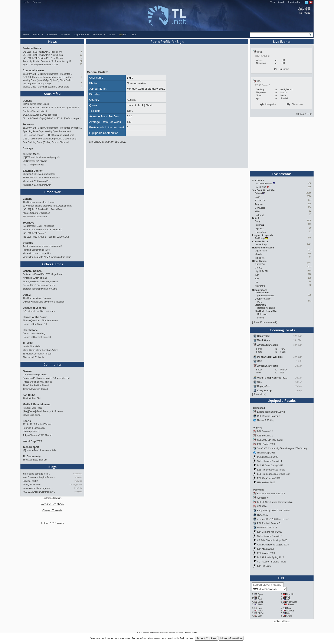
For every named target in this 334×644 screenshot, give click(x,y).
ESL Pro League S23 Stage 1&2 (273, 474)
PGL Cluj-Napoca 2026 (269, 478)
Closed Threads (52, 510)
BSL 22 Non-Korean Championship (275, 502)
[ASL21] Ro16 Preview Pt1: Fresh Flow (42, 52)
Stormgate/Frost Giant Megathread (40, 281)
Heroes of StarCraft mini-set (37, 337)
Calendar (52, 34)
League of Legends (34, 308)
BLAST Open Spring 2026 (270, 465)
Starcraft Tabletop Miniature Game (40, 289)
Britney (258, 193)
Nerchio (290, 594)
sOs (288, 597)
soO (288, 599)
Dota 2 (27, 295)
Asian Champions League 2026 (273, 545)
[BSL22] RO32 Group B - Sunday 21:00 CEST (46, 237)
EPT (123, 35)
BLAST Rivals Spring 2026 (271, 557)
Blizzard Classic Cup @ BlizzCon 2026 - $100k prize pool (52, 118)
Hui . (257, 282)
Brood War (52, 192)
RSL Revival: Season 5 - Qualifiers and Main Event (48, 135)
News (52, 42)
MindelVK (260, 258)
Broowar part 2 (30, 481)
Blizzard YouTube (266, 308)
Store (112, 34)
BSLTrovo (262, 314)
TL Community (32, 456)
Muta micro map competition (37, 253)
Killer (257, 211)
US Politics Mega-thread (35, 374)
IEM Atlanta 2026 (266, 549)
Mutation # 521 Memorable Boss (39, 174)
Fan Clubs (29, 395)
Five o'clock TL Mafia (33, 357)
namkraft (78, 492)
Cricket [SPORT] (31, 432)
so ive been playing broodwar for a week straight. (48, 206)
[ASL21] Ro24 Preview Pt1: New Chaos (43, 58)
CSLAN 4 (262, 506)
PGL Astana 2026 (266, 553)
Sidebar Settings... (282, 621)
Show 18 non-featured (265, 322)
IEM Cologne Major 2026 (270, 532)
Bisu (289, 608)
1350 (130, 111)
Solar (260, 602)
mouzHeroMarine (263, 184)
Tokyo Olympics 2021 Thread (37, 435)
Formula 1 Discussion (34, 428)
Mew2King (260, 286)
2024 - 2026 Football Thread (37, 424)
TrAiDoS (78, 477)
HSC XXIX (262, 515)
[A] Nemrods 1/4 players (35, 161)
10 (81, 55)
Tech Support (31, 447)
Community (53, 364)
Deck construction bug (34, 333)
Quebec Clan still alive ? (35, 111)
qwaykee (78, 481)
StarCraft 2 (52, 94)
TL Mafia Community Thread (37, 354)
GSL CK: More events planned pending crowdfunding (48, 77)
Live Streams (282, 174)
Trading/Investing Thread (35, 389)
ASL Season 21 (265, 436)
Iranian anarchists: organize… (38, 488)
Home (26, 34)
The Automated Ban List (35, 460)
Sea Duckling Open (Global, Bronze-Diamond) (46, 142)
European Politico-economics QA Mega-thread (46, 378)
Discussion (295, 104)
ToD (257, 278)
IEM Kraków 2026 (266, 482)
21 (81, 61)
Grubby (258, 268)
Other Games (53, 264)
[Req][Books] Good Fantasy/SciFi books (43, 411)
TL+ (134, 34)
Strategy (28, 148)
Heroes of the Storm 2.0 (35, 324)
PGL (260, 302)
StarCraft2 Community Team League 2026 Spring (282, 448)
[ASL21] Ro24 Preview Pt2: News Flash (43, 55)
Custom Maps (31, 154)
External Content (33, 171)
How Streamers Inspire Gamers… (40, 477)
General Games (32, 271)
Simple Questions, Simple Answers (40, 320)
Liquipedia (294, 2)
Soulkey (290, 611)
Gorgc (258, 221)
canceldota (260, 232)
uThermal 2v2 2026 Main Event (273, 519)
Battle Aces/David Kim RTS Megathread (43, 274)
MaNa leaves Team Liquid (36, 104)
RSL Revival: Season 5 (269, 523)
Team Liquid (277, 2)
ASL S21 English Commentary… (39, 492)
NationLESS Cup (266, 420)
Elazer (291, 604)
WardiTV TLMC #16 (267, 528)
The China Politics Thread (36, 385)
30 (81, 64)
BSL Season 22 (265, 431)
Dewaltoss (260, 208)
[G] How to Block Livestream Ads (39, 450)
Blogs (52, 467)
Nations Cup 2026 (266, 453)
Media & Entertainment (37, 404)
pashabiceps (261, 244)
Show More (259, 394)
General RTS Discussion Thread (39, 285)
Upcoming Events (282, 330)
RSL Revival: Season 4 (269, 416)
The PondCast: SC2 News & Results (41, 178)
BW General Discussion (35, 217)
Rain (260, 608)
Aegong (259, 204)
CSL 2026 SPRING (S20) (270, 440)
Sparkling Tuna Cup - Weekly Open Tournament (47, 131)
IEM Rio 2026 (264, 566)
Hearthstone (30, 330)
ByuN (261, 594)
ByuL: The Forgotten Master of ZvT (40, 65)
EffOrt (261, 613)
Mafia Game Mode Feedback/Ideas (40, 350)
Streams (66, 34)
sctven (261, 318)
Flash (261, 611)
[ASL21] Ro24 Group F (34, 233)
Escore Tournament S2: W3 (271, 493)
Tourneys (28, 125)
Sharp (289, 616)
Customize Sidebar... (52, 498)
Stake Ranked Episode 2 (270, 536)
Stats (260, 604)
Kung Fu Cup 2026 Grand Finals (273, 511)
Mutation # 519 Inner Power (37, 185)
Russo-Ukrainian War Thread (37, 382)
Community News (34, 70)
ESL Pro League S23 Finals (271, 470)
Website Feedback (52, 504)
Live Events (282, 42)
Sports (27, 421)
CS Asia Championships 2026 (272, 540)
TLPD (282, 578)
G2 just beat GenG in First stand (39, 311)
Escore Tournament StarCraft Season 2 (43, 229)
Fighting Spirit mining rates (36, 250)
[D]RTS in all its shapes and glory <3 (41, 157)
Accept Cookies (206, 638)
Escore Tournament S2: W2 (271, 412)
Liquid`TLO (260, 187)
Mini (288, 613)
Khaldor (259, 254)
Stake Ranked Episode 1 (270, 461)
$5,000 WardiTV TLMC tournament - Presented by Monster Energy (48, 74)
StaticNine (78, 474)
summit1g (260, 264)
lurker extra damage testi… (36, 474)
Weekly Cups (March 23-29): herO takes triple (46, 87)
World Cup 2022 (32, 441)
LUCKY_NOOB (75, 485)
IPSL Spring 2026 (266, 444)
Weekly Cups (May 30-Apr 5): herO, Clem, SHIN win (48, 80)
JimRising (260, 238)
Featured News (32, 48)
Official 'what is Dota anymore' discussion (44, 302)
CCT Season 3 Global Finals (271, 562)
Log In (26, 2)
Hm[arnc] (259, 215)
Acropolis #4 (263, 498)
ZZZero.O (260, 201)
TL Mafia (28, 343)
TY (259, 597)
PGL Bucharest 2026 (268, 457)
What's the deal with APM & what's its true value (47, 257)
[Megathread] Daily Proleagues (38, 226)
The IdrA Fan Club (32, 398)
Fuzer (258, 225)
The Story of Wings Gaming (37, 298)
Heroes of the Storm (35, 317)
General (28, 101)
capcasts (259, 228)
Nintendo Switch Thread (35, 278)
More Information (231, 638)
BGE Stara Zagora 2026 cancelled (40, 115)
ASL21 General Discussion (36, 213)
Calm (257, 197)
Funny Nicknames (32, 485)
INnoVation (292, 602)
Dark (260, 599)
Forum (38, 34)
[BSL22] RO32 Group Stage (37, 83)
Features (99, 34)
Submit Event (304, 114)
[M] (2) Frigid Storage (34, 165)
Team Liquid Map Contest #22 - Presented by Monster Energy (48, 61)
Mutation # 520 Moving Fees (37, 181)
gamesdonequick (266, 295)
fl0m (257, 275)
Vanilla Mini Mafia (32, 346)
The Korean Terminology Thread (39, 202)
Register (37, 2)
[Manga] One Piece (32, 408)
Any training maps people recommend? (42, 246)
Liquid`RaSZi (261, 271)
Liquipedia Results (282, 400)
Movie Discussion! (32, 415)
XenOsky (78, 488)
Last (260, 616)
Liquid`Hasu (261, 251)
